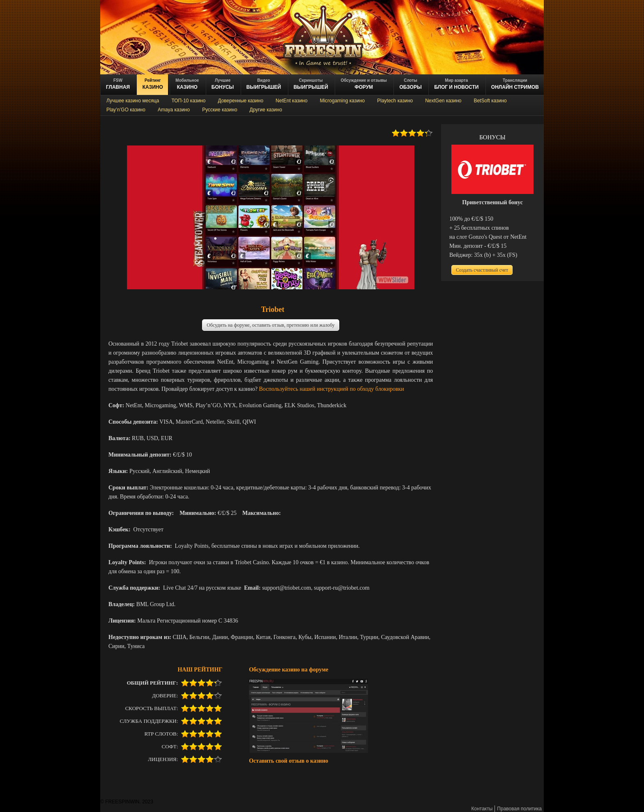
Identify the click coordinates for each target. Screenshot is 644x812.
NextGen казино (443, 101)
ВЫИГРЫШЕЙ (264, 84)
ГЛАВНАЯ (118, 84)
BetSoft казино (490, 101)
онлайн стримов (515, 84)
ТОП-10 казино (188, 101)
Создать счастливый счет (482, 270)
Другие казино (266, 110)
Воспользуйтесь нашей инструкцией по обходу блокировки (332, 389)
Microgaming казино (343, 101)
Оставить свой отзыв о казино (289, 761)
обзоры (410, 84)
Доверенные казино (240, 101)
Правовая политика (519, 809)
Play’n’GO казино (126, 110)
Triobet (273, 309)
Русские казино (220, 110)
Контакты (482, 809)
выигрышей (311, 84)
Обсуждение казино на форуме (289, 669)
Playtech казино (395, 101)
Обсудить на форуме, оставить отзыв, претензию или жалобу (270, 325)
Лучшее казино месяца (133, 101)
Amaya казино (174, 110)
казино (153, 84)
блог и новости (456, 84)
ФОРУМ (363, 84)
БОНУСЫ (223, 84)
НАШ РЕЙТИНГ (200, 669)
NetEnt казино (292, 101)
